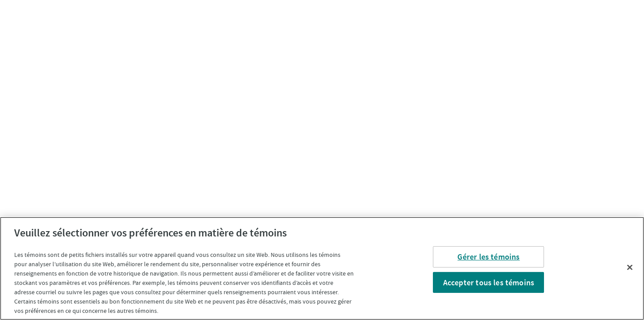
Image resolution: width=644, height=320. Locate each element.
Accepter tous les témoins (489, 282)
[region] (322, 268)
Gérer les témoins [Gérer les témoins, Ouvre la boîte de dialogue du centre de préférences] (488, 257)
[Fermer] (630, 267)
